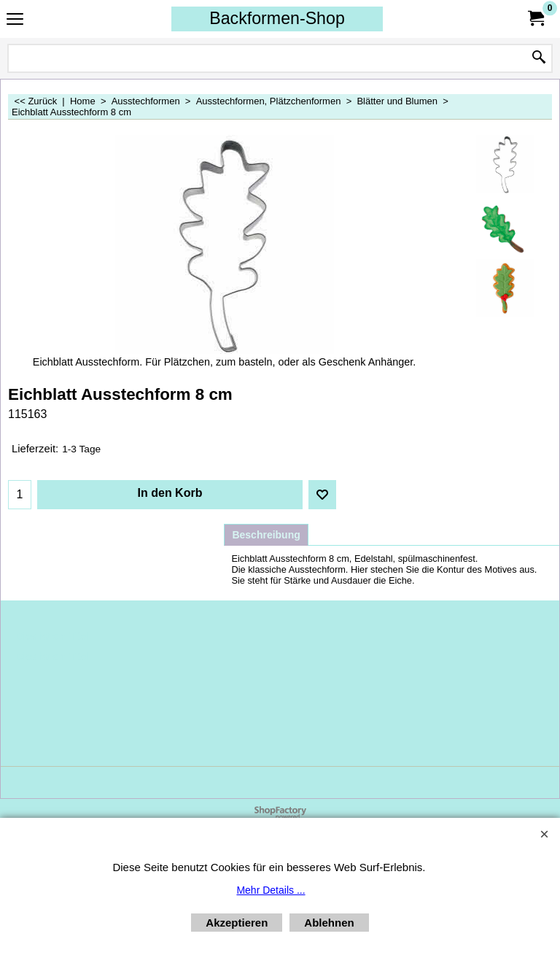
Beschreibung (266, 535)
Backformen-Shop (277, 18)
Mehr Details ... (271, 890)
